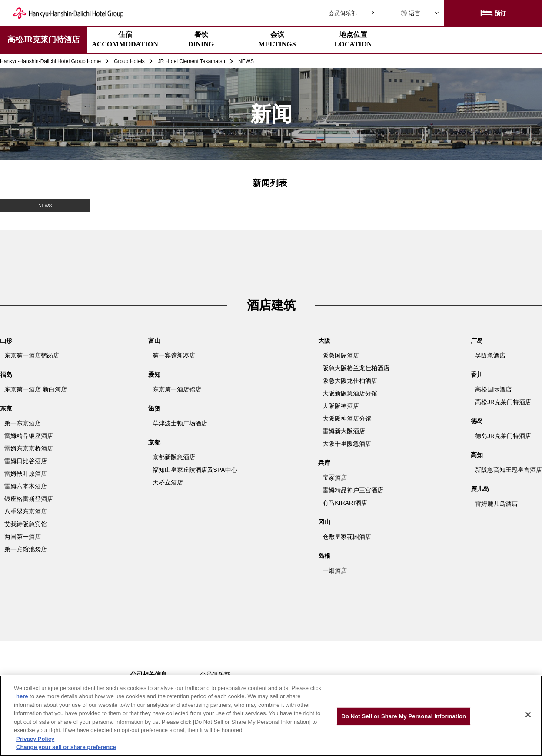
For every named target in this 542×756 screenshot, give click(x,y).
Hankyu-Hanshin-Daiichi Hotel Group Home (50, 61)
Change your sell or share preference (66, 747)
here (23, 696)
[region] (271, 716)
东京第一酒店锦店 (177, 389)
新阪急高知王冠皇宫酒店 (509, 469)
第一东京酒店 (23, 423)
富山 (154, 340)
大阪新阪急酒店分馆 (350, 393)
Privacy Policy (35, 739)
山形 (6, 340)
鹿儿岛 (480, 488)
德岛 (477, 421)
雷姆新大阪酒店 (344, 431)
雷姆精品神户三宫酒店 (353, 490)
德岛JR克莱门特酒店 (503, 435)
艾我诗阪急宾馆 (26, 524)
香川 (477, 374)
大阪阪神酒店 (341, 405)
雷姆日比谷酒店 (26, 461)
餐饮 (201, 39)
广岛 (477, 340)
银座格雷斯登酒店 (29, 498)
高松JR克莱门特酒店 (43, 40)
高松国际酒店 (493, 389)
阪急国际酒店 (341, 355)
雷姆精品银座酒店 (29, 435)
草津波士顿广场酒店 (180, 423)
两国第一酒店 (23, 536)
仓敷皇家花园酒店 (347, 536)
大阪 (324, 340)
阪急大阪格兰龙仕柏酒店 (356, 368)
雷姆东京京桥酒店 (29, 448)
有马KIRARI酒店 (345, 502)
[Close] (528, 715)
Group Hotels (129, 61)
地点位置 (353, 39)
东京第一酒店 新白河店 (36, 389)
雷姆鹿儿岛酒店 (496, 503)
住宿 (125, 39)
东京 (6, 408)
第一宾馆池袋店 (26, 549)
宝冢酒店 (335, 477)
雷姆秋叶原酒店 (26, 473)
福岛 (6, 374)
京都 (154, 442)
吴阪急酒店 (490, 355)
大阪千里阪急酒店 (347, 443)
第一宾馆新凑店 (174, 355)
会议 (277, 39)
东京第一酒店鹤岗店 (32, 355)
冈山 (324, 521)
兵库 (324, 462)
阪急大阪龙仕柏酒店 (350, 380)
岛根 (324, 555)
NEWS (45, 205)
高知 (477, 454)
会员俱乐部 (343, 13)
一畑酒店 (335, 570)
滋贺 (154, 408)
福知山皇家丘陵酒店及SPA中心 (195, 469)
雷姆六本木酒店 (26, 486)
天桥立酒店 (168, 482)
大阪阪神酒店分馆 (347, 418)
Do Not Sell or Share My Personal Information (404, 716)
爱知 (154, 374)
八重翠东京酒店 (26, 511)
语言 (410, 13)
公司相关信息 (149, 674)
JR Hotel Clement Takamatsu (191, 61)
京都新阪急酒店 (174, 457)
